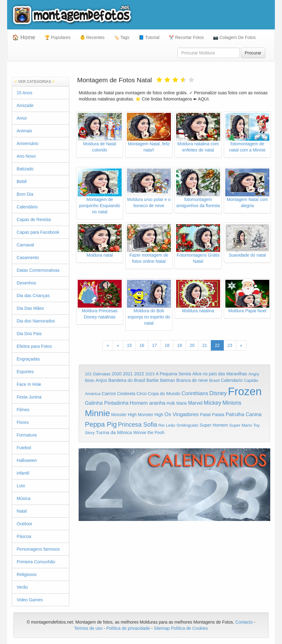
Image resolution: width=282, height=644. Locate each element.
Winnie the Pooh (149, 433)
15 (129, 345)
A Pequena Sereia (173, 374)
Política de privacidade (128, 628)
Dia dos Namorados (36, 321)
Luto (21, 486)
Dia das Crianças (33, 296)
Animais (24, 131)
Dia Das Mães (30, 308)
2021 (128, 374)
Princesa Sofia (138, 424)
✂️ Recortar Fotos (186, 37)
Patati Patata (212, 415)
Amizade (25, 105)
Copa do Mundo (164, 394)
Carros (109, 393)
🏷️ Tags (122, 37)
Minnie (97, 413)
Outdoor (25, 524)
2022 (139, 374)
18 (167, 345)
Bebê (22, 181)
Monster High (124, 415)
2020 (117, 374)
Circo (142, 394)
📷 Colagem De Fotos (234, 37)
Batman (167, 380)
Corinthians (195, 393)
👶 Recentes (92, 37)
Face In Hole (29, 384)
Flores (23, 422)
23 (230, 345)
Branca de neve (192, 380)
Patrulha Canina (244, 414)
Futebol (24, 448)
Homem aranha (148, 403)
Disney (218, 393)
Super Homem (214, 425)
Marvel (195, 403)
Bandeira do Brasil (127, 380)
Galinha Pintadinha (107, 403)
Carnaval (25, 245)
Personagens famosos (38, 549)
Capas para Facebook (38, 232)
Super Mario (241, 425)
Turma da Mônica (114, 432)
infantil (23, 473)
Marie (181, 403)
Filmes (23, 410)
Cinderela (126, 394)
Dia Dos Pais (29, 334)
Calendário (27, 207)
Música (24, 498)
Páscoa (24, 536)
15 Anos (25, 93)
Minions (232, 403)
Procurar (253, 53)
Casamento (28, 258)
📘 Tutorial (149, 37)
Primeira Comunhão (36, 562)
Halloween (27, 460)
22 (217, 345)
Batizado (25, 169)
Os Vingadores (182, 414)
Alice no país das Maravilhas (220, 374)
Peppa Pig (101, 424)
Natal (22, 511)
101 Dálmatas (98, 374)
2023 (150, 374)
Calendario (232, 380)
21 (205, 345)
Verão (22, 587)
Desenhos (26, 283)
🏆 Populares (58, 37)
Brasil (214, 380)
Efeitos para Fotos (34, 346)
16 (142, 345)
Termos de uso (88, 628)
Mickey (213, 403)
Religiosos (27, 574)
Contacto (245, 622)
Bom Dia (25, 194)
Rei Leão (167, 425)
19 (180, 345)
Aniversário (28, 143)
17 (154, 345)
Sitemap (162, 628)
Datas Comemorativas (38, 270)
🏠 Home (24, 37)
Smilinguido (187, 425)
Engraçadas (28, 359)
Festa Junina (29, 397)
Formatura (27, 435)
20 (192, 345)
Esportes (25, 372)
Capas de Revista (34, 220)
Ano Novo (26, 156)
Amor (22, 118)
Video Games (30, 600)
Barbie (153, 380)
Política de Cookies (189, 628)
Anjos (101, 380)
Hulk (171, 403)
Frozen (245, 391)
